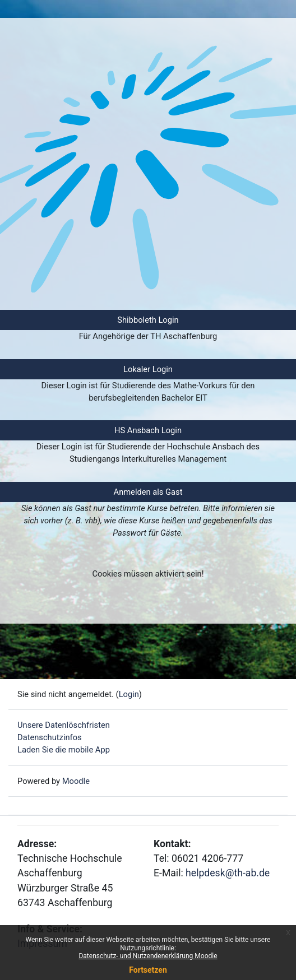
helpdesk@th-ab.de (228, 873)
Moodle (76, 781)
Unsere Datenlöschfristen (64, 725)
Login (129, 694)
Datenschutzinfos (50, 737)
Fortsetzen (148, 970)
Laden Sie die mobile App (64, 750)
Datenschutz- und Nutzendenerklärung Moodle (148, 956)
